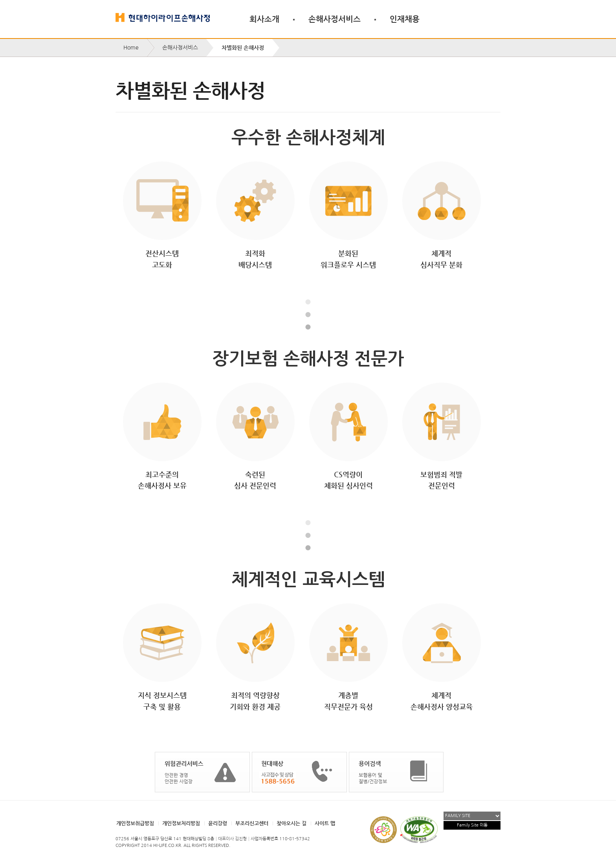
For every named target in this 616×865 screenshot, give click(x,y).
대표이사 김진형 (232, 839)
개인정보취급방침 (135, 823)
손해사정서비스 (335, 19)
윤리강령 (218, 823)
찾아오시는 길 (291, 823)
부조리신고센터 (252, 823)
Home (131, 48)
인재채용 (405, 19)
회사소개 (264, 19)
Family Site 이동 (472, 825)
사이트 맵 (325, 823)
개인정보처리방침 (181, 823)
